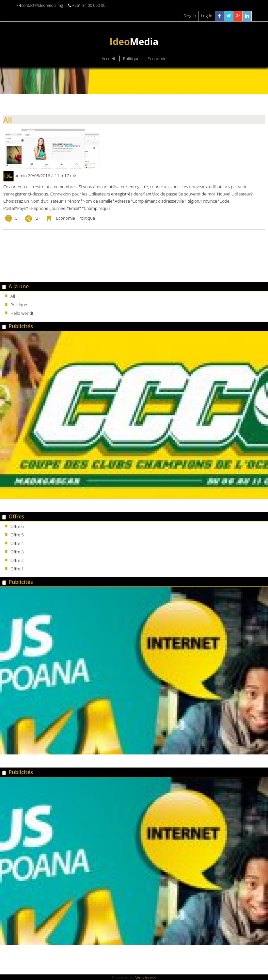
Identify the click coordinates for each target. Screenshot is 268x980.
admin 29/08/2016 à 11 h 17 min (46, 176)
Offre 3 (17, 552)
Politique (131, 59)
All (8, 120)
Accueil (108, 59)
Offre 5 (17, 535)
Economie (157, 59)
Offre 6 (17, 526)
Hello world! (22, 313)
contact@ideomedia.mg (40, 5)
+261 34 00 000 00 (87, 5)
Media (134, 41)
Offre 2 (17, 560)
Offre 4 (17, 543)
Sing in (190, 16)
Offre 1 (17, 569)
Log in (206, 16)
